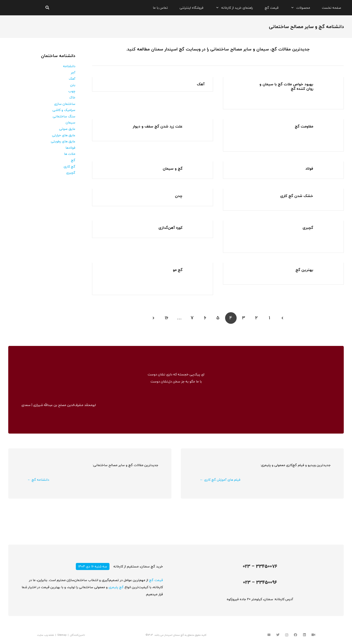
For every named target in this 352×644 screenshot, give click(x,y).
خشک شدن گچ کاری (297, 196)
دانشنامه (69, 66)
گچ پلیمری (116, 587)
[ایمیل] (269, 635)
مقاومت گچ (304, 126)
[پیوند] (22, 8)
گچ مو (178, 270)
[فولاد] (328, 170)
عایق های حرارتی (64, 135)
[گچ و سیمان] (197, 170)
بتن (73, 85)
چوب (72, 91)
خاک (72, 97)
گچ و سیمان (173, 168)
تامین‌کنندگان (77, 635)
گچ (73, 160)
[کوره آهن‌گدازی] (197, 229)
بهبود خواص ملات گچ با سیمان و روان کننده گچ (286, 86)
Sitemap (62, 635)
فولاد (309, 168)
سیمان (71, 122)
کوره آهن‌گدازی (170, 228)
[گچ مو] (197, 271)
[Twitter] (278, 635)
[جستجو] (47, 8)
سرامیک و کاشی (64, 110)
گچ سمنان (178, 635)
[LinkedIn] (305, 635)
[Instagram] (287, 635)
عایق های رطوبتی (63, 141)
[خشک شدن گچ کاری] (328, 197)
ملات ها (70, 154)
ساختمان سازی (65, 104)
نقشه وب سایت (45, 635)
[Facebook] (296, 635)
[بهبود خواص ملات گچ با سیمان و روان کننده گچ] (328, 85)
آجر (73, 72)
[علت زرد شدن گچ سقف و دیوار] (197, 128)
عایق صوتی (67, 129)
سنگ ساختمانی (64, 116)
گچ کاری (69, 166)
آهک (201, 84)
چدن (179, 196)
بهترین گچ (304, 270)
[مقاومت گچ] (328, 128)
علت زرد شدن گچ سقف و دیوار (158, 126)
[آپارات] (313, 635)
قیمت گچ (156, 580)
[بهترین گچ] (328, 271)
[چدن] (197, 197)
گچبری (308, 228)
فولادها (70, 148)
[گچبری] (328, 229)
